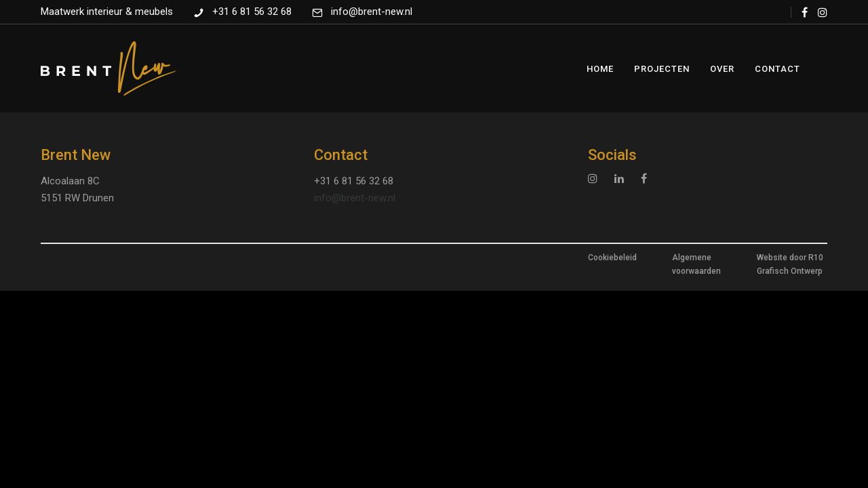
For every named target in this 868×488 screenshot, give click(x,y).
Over (722, 69)
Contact (777, 69)
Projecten (662, 69)
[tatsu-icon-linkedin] (623, 178)
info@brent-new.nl (372, 12)
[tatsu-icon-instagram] (823, 12)
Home (600, 69)
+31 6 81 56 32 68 (252, 12)
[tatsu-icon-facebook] (805, 12)
